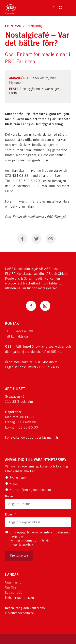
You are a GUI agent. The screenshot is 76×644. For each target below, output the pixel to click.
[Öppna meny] (68, 8)
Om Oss (11, 587)
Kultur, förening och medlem (28, 490)
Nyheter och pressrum (21, 598)
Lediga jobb (14, 593)
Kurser (12, 484)
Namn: (9, 496)
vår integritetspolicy (29, 542)
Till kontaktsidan (17, 336)
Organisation (14, 582)
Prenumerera (19, 556)
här (56, 437)
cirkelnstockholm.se (19, 613)
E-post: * (11, 514)
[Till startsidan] (11, 8)
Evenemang (15, 478)
